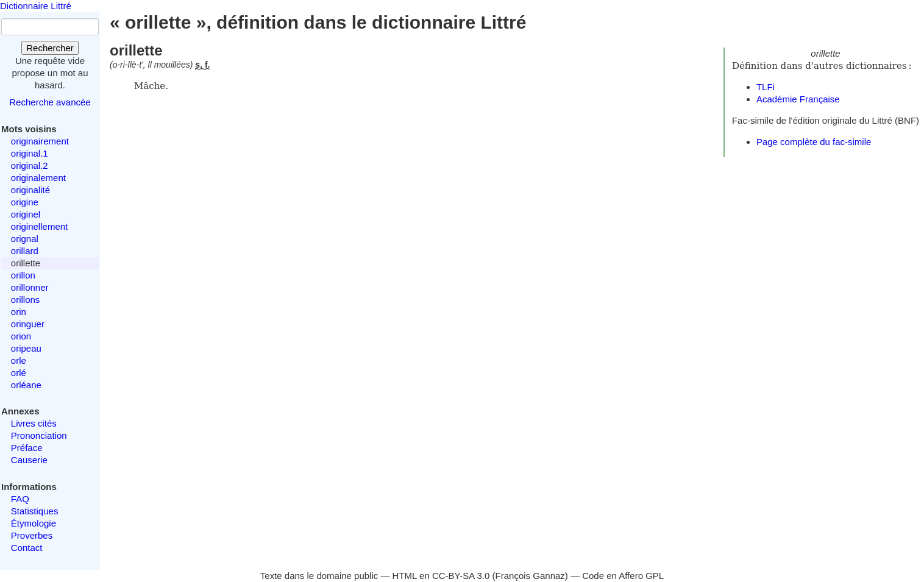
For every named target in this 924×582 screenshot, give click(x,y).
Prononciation (39, 435)
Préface (27, 448)
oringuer (28, 324)
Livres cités (34, 423)
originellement (39, 226)
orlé (19, 373)
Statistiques (35, 511)
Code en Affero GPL (623, 576)
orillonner (30, 287)
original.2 (30, 165)
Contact (27, 548)
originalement (38, 178)
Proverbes (32, 535)
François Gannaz (530, 576)
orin (19, 312)
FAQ (20, 499)
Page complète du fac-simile (814, 142)
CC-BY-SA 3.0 (461, 576)
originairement (40, 141)
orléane (26, 385)
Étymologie (34, 523)
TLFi (766, 87)
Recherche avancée (50, 102)
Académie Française (798, 99)
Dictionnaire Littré (36, 6)
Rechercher (50, 48)
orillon (23, 275)
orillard (25, 251)
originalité (30, 190)
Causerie (29, 460)
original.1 (30, 153)
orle (19, 360)
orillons (26, 300)
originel (26, 214)
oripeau (26, 348)
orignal (25, 239)
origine (25, 202)
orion (21, 336)
